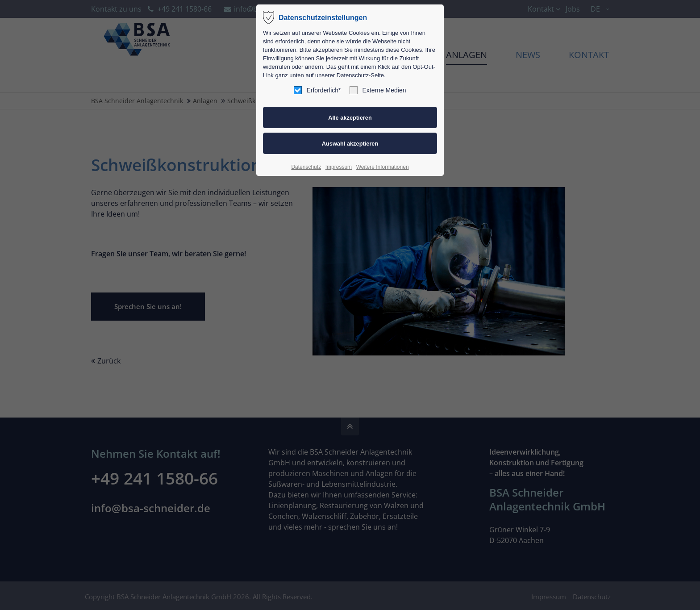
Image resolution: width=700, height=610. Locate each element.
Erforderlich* (317, 90)
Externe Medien (378, 90)
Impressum (339, 167)
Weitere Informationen (383, 167)
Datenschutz (306, 167)
